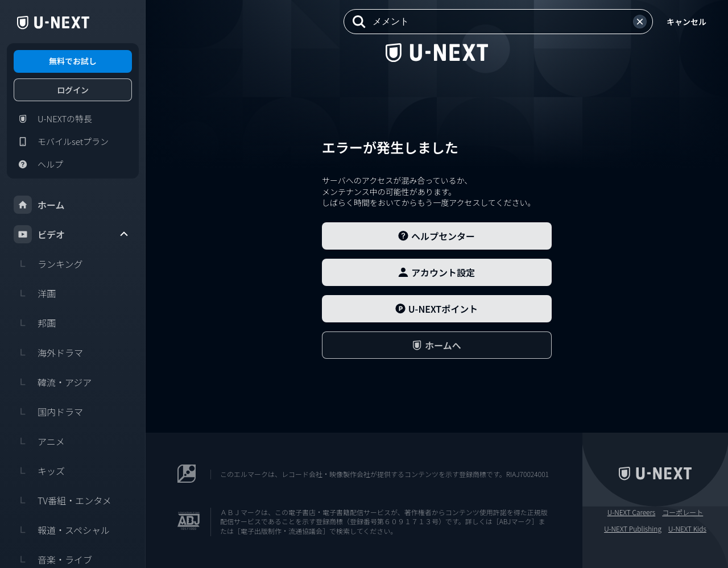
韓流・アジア (53, 382)
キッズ (39, 471)
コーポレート (682, 512)
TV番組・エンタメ (63, 500)
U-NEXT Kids (687, 529)
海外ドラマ (48, 353)
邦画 (35, 323)
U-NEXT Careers (632, 512)
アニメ (39, 441)
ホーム (39, 205)
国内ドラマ (48, 412)
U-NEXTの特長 (53, 119)
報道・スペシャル (62, 530)
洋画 (35, 293)
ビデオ (72, 234)
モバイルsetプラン (61, 142)
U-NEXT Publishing (633, 529)
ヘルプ (38, 164)
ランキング (48, 264)
